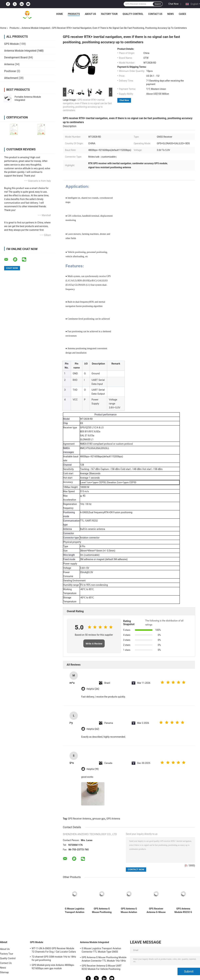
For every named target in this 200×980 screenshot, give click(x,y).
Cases (182, 14)
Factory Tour (109, 14)
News (171, 14)
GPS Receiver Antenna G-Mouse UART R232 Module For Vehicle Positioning (156, 910)
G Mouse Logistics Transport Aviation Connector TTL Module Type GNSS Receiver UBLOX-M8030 (75, 910)
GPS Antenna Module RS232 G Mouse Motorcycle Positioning (183, 910)
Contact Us (155, 14)
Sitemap (4, 972)
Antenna (9, 64)
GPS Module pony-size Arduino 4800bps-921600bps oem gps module (53, 967)
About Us (90, 14)
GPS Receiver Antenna (80, 819)
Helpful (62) (93, 729)
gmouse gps (99, 819)
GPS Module (11, 44)
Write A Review (94, 644)
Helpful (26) (93, 689)
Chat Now (173, 4)
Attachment (11, 78)
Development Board (16, 57)
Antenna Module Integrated (36, 28)
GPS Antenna (113, 819)
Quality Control (133, 14)
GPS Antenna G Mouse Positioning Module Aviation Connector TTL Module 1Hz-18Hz (102, 910)
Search (158, 4)
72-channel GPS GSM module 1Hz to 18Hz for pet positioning (54, 958)
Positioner (10, 71)
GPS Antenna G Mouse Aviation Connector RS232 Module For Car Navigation (129, 910)
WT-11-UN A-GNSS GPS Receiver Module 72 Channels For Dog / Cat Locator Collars (54, 950)
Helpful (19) (93, 769)
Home (59, 14)
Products (74, 14)
